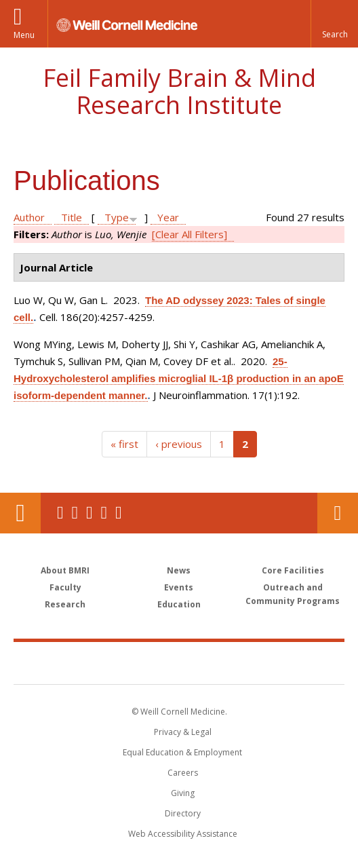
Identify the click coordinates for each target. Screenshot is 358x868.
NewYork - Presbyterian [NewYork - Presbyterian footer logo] (265, 662)
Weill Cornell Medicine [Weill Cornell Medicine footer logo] (107, 662)
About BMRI (65, 570)
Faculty (65, 587)
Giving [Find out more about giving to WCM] (183, 793)
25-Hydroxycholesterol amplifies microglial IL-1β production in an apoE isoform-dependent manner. (179, 378)
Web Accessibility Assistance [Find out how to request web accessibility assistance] (183, 834)
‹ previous (179, 444)
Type (117, 217)
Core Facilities (293, 570)
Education (179, 604)
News (179, 570)
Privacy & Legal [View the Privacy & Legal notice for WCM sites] (183, 732)
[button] (334, 24)
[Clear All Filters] (190, 234)
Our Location (20, 513)
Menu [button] (24, 35)
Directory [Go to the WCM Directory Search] (183, 813)
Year (168, 217)
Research (65, 604)
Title (72, 217)
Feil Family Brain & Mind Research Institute (179, 91)
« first (124, 444)
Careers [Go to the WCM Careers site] (183, 773)
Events (179, 587)
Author (29, 217)
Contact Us (338, 513)
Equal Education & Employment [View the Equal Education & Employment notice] (182, 752)
